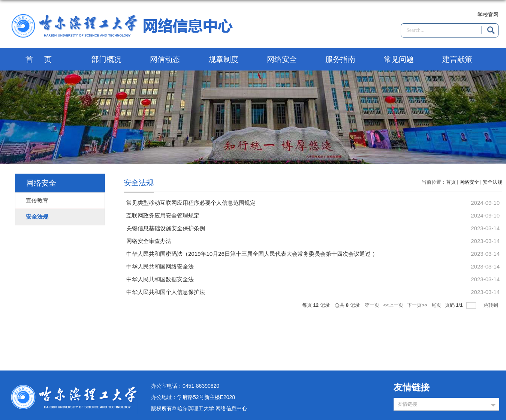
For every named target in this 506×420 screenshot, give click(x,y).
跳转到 (492, 305)
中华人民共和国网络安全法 (160, 266)
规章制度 (223, 59)
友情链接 (407, 404)
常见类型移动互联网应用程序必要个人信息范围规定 (191, 203)
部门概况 (106, 59)
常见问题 (399, 59)
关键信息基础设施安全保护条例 (166, 228)
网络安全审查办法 (149, 241)
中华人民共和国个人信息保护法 (166, 292)
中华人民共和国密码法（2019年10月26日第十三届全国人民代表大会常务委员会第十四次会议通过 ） (252, 254)
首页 (44, 59)
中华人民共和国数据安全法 (160, 279)
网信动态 (165, 59)
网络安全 (282, 59)
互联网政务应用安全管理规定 (163, 215)
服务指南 (340, 59)
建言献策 (457, 59)
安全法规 (493, 182)
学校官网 (488, 15)
